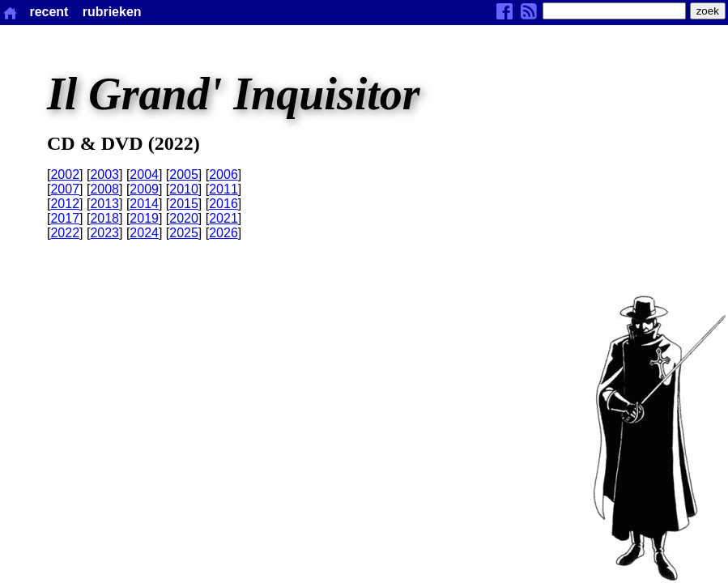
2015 (184, 204)
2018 (104, 218)
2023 (104, 233)
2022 (65, 233)
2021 (224, 218)
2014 (144, 204)
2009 (144, 189)
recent (49, 12)
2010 (184, 189)
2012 (65, 204)
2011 (224, 189)
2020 (184, 218)
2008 (104, 189)
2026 (224, 233)
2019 (144, 218)
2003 (104, 174)
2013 (104, 204)
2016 (224, 204)
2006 (224, 174)
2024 (144, 233)
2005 (184, 174)
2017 (65, 218)
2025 (184, 233)
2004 (144, 174)
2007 (65, 189)
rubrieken (112, 12)
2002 (65, 174)
